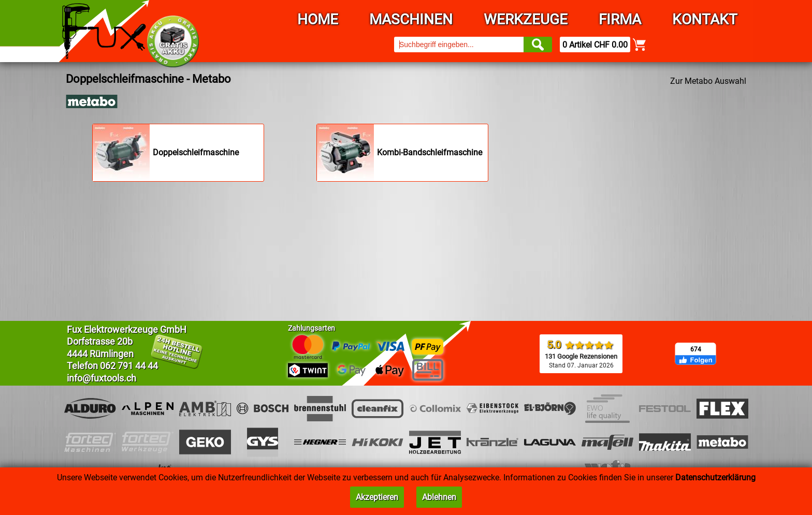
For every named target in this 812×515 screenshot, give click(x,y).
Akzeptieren (377, 497)
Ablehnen (439, 497)
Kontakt (705, 19)
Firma (620, 19)
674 (696, 349)
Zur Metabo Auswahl (708, 81)
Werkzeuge (526, 19)
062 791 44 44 (129, 366)
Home (318, 19)
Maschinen (411, 19)
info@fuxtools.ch (102, 378)
